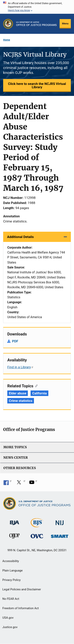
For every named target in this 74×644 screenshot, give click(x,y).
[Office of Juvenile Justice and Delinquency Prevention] (14, 537)
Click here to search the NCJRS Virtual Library (37, 85)
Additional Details (20, 237)
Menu (65, 23)
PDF (15, 341)
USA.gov (8, 618)
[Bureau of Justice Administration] (15, 521)
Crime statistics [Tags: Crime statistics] (21, 401)
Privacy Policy (11, 580)
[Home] (37, 24)
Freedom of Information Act (21, 608)
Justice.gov (10, 627)
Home (7, 40)
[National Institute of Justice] (60, 521)
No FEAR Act (11, 599)
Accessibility (11, 561)
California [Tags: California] (39, 393)
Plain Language (13, 571)
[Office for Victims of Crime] (37, 536)
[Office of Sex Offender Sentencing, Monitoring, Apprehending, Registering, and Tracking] (60, 535)
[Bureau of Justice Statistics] (37, 526)
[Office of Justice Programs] (8, 24)
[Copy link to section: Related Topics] (35, 386)
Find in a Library (20, 367)
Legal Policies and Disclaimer (22, 589)
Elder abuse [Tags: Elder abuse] (18, 393)
